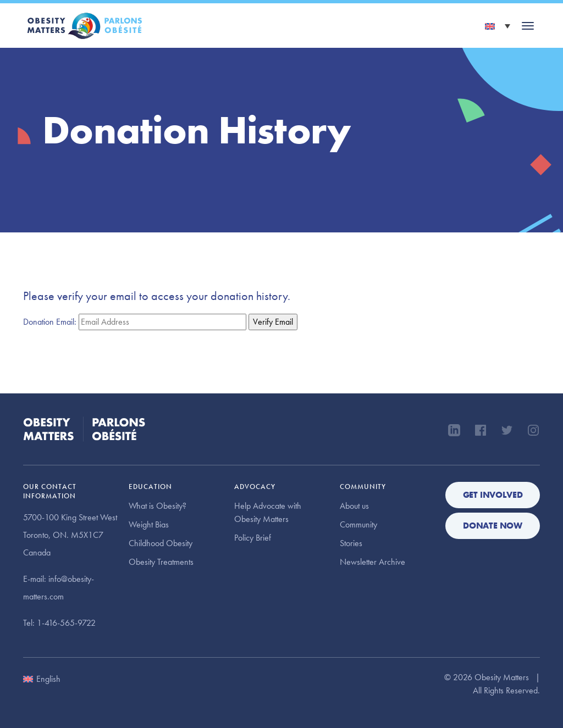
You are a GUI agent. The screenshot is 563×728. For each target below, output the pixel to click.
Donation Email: (50, 322)
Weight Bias (149, 524)
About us (354, 506)
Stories (351, 543)
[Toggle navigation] (528, 26)
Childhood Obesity (161, 543)
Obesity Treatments (161, 562)
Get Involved (493, 495)
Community (358, 524)
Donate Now (493, 526)
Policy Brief (253, 538)
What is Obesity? (158, 506)
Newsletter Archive (372, 562)
